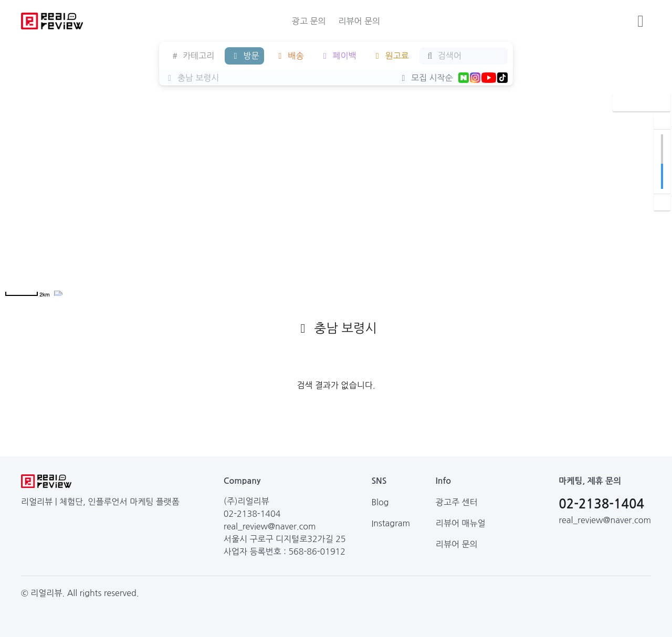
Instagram (391, 523)
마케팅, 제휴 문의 (590, 481)
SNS (379, 481)
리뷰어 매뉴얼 (461, 523)
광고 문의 (309, 21)
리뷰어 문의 (359, 21)
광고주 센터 (457, 502)
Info (443, 481)
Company (242, 481)
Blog (380, 502)
